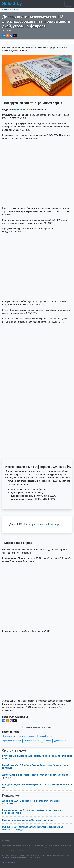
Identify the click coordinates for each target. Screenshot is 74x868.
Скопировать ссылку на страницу (37, 727)
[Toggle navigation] (68, 4)
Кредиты (22, 736)
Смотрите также (14, 750)
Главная (6, 10)
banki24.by (19, 110)
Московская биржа (32, 741)
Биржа (31, 736)
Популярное (11, 796)
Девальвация (60, 741)
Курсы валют (9, 736)
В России (47, 741)
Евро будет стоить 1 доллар (41, 524)
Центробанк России (12, 741)
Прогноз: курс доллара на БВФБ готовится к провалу (29, 820)
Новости (15, 10)
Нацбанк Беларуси (45, 736)
